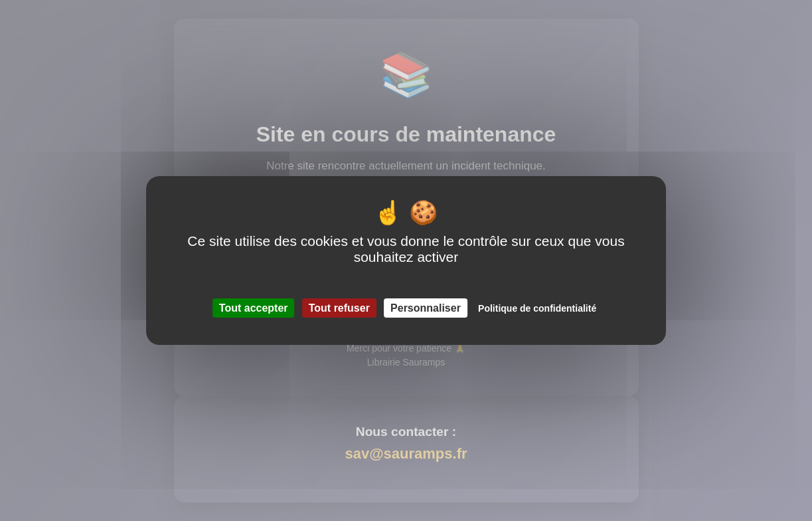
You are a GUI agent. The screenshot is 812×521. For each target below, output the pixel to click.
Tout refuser (339, 308)
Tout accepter (254, 308)
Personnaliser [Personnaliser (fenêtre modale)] (426, 308)
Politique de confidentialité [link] (537, 308)
